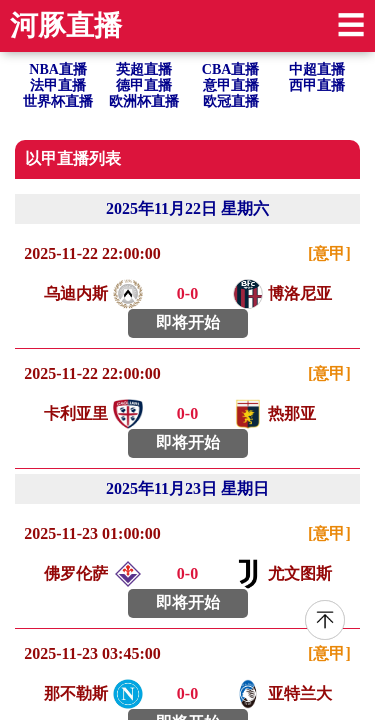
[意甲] (329, 253)
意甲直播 (231, 85)
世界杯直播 (58, 101)
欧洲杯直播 (144, 101)
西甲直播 (317, 85)
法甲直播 (58, 85)
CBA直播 (231, 69)
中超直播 (317, 69)
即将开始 (188, 322)
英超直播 (144, 69)
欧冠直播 (231, 101)
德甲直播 (144, 85)
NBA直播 (58, 69)
